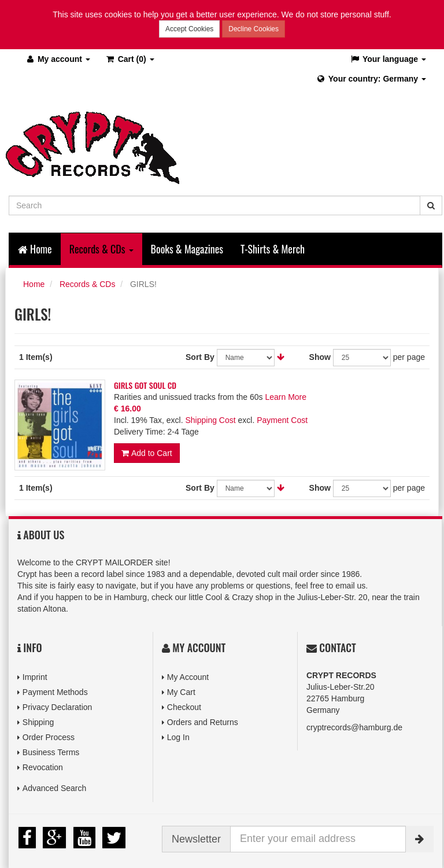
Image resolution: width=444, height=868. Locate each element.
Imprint (35, 677)
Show (320, 357)
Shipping (38, 722)
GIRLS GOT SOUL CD (145, 385)
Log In (178, 737)
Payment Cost (282, 420)
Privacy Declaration (58, 707)
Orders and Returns (203, 722)
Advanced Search (55, 788)
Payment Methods (55, 692)
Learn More (286, 397)
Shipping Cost (210, 420)
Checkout (184, 707)
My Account (188, 677)
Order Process (49, 737)
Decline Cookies (254, 29)
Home (35, 249)
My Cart (181, 692)
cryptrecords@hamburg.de (354, 727)
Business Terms (51, 752)
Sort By (200, 357)
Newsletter (196, 839)
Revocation (43, 767)
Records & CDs (87, 284)
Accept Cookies (189, 29)
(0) (130, 59)
